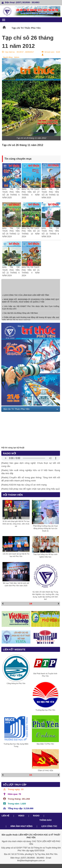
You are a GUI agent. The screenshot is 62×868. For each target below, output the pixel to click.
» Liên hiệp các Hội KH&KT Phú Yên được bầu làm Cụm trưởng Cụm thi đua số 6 (31, 308)
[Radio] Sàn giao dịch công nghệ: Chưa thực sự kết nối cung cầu (31, 465)
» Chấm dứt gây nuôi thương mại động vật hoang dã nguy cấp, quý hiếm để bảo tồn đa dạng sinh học (31, 319)
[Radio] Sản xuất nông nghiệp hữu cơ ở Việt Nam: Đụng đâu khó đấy (31, 472)
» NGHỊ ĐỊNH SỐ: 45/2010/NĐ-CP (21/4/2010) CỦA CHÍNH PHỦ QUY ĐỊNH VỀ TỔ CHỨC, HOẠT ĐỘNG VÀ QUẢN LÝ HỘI (31, 301)
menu (4, 20)
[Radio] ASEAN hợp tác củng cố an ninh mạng (24, 485)
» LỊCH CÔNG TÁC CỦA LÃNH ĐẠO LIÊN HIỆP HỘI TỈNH (26, 296)
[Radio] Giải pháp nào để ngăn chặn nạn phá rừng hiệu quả (30, 489)
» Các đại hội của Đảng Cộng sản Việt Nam (20, 313)
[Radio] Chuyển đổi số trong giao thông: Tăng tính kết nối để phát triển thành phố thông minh (31, 479)
